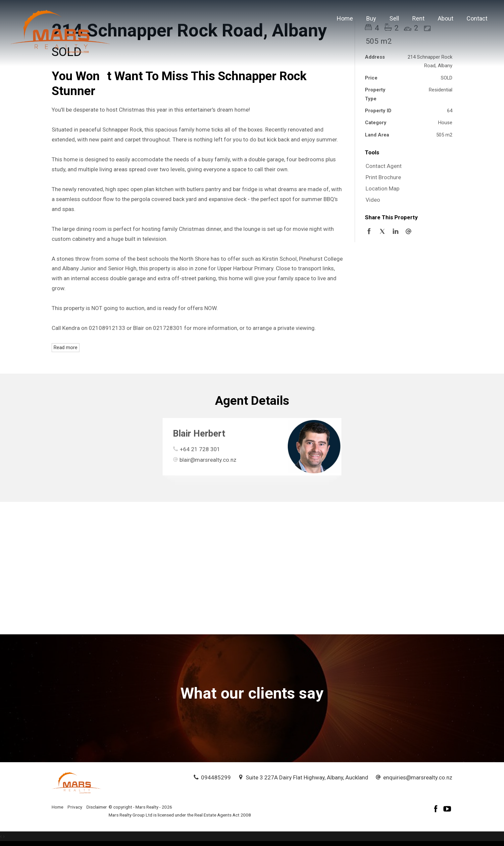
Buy (371, 18)
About (446, 18)
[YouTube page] (447, 810)
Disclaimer (97, 807)
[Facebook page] (437, 810)
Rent (418, 18)
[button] (407, 178)
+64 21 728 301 (200, 449)
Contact (477, 18)
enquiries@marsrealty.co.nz (418, 777)
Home (345, 18)
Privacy (75, 807)
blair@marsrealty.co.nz (208, 460)
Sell (394, 18)
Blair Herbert (199, 434)
